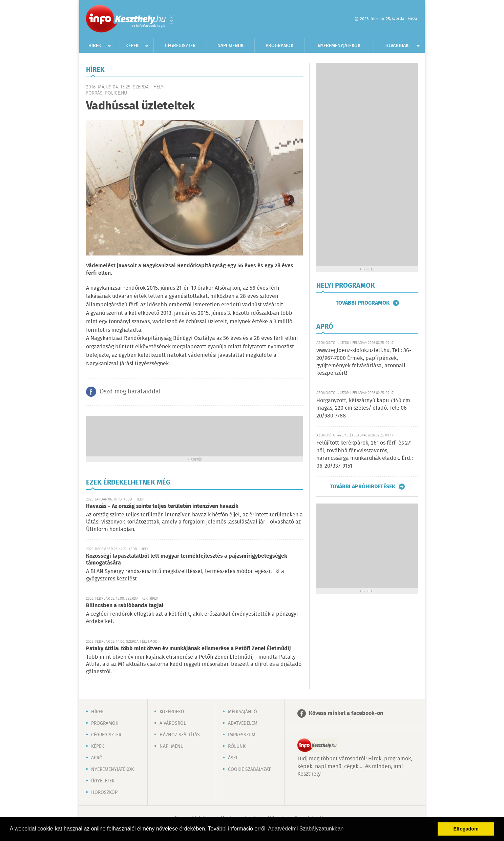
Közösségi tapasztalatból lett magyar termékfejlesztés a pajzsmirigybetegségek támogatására (187, 560)
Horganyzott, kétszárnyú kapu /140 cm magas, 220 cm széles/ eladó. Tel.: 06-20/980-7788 (363, 408)
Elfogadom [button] (466, 829)
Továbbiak (397, 46)
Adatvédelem (243, 723)
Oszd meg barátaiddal (130, 392)
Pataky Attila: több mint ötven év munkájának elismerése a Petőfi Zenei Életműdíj (188, 649)
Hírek (95, 46)
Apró (97, 758)
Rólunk (237, 746)
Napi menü (172, 746)
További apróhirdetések (363, 487)
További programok (363, 303)
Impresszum (242, 735)
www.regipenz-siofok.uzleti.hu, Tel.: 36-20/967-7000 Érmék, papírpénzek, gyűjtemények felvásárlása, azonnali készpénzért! (364, 362)
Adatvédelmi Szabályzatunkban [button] (306, 829)
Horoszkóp (104, 793)
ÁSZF (233, 758)
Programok (280, 46)
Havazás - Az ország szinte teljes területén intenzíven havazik (162, 506)
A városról (173, 723)
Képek (132, 46)
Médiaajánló (243, 712)
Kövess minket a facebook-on (346, 713)
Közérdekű (172, 712)
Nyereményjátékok (339, 46)
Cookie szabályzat (249, 770)
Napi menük (231, 46)
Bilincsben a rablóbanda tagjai (125, 606)
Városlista (172, 19)
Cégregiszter (180, 46)
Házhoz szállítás (180, 735)
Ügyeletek (103, 781)
